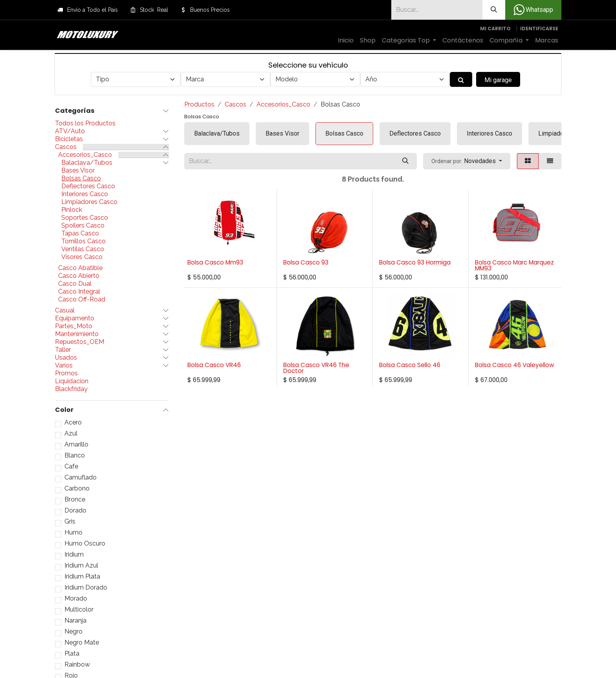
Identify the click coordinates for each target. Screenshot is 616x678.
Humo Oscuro (85, 544)
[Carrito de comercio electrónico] (495, 29)
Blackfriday (71, 389)
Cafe (71, 467)
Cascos (66, 147)
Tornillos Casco (83, 241)
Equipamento (75, 318)
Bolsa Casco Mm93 (215, 262)
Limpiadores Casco (89, 202)
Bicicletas (69, 139)
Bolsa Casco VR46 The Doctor (316, 368)
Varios (64, 366)
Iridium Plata (82, 577)
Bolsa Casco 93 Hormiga (415, 262)
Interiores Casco (85, 194)
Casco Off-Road (82, 299)
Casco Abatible (80, 268)
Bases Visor (78, 171)
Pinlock (72, 210)
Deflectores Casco (88, 186)
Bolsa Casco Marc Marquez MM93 (514, 265)
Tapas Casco (80, 233)
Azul (71, 434)
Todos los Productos (85, 123)
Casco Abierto (79, 276)
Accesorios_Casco (85, 155)
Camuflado (81, 478)
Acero (73, 423)
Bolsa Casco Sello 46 (410, 365)
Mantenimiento (77, 334)
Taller (63, 350)
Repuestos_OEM (80, 342)
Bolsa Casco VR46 (214, 365)
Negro (73, 632)
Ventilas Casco (83, 249)
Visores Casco (82, 257)
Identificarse (539, 28)
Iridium (74, 555)
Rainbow (77, 665)
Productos (199, 104)
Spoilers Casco (83, 226)
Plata (72, 654)
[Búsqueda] (494, 10)
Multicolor (79, 610)
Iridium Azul (81, 566)
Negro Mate (82, 643)
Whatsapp (533, 10)
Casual (65, 311)
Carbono (77, 489)
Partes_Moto (74, 326)
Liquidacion (72, 381)
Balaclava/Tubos (87, 163)
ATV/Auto (70, 131)
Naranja (75, 621)
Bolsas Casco (81, 178)
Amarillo (76, 445)
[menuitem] (346, 40)
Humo (73, 533)
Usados (66, 358)
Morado (76, 599)
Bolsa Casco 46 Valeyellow (514, 365)
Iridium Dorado (86, 588)
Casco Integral (79, 292)
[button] (467, 161)
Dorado (75, 511)
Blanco (75, 456)
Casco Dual (75, 284)
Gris (70, 522)
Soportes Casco (85, 218)
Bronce (75, 500)
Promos (66, 373)
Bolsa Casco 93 (306, 262)
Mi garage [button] (498, 80)
